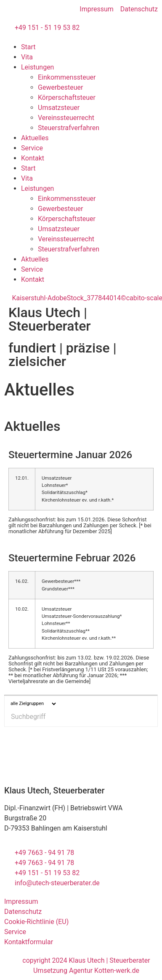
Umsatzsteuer (59, 108)
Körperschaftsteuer (67, 97)
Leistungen (37, 67)
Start (28, 47)
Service (32, 148)
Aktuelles (35, 138)
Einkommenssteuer (67, 77)
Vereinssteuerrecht (66, 118)
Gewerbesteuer (60, 87)
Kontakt (33, 158)
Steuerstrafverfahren (69, 128)
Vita (27, 57)
